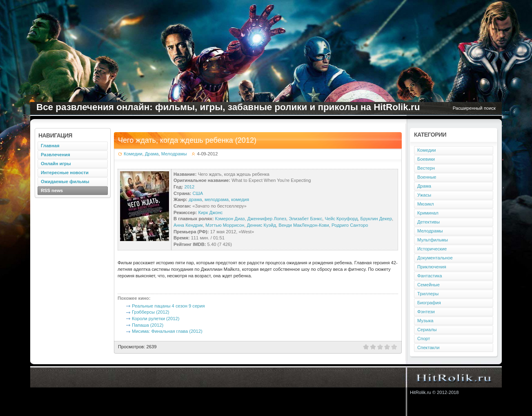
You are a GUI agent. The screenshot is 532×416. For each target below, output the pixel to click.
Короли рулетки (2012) (156, 319)
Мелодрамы (174, 154)
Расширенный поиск (474, 108)
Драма (152, 154)
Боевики (426, 159)
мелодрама (217, 199)
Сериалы (427, 330)
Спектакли (428, 347)
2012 (189, 187)
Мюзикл (426, 204)
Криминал (428, 213)
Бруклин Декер (376, 219)
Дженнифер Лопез (267, 219)
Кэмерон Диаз (230, 219)
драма (195, 199)
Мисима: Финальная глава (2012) (167, 331)
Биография (429, 303)
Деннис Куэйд (261, 225)
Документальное (435, 258)
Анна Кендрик (188, 225)
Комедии (133, 154)
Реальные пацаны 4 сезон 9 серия (168, 306)
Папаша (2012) (148, 325)
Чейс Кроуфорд (341, 219)
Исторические (432, 249)
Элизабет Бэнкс (305, 219)
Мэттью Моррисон (225, 225)
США (198, 193)
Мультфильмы (433, 240)
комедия (240, 199)
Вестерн (426, 168)
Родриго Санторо (350, 225)
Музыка (425, 321)
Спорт (424, 339)
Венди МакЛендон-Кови (304, 225)
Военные (427, 177)
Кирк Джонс (210, 212)
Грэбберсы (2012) (151, 312)
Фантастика (430, 276)
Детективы (428, 222)
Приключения (432, 267)
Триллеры (428, 294)
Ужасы (424, 195)
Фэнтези (426, 312)
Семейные (428, 285)
